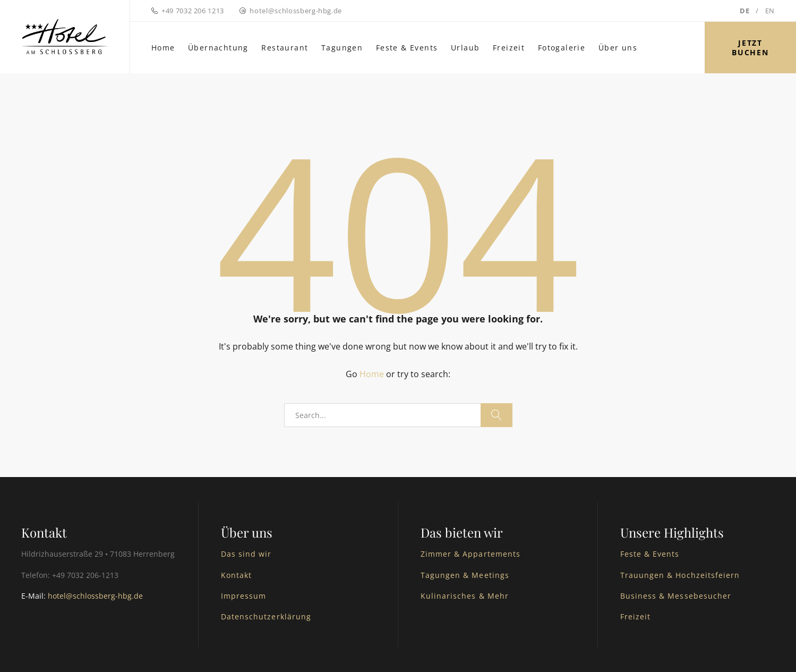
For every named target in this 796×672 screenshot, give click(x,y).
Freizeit (509, 48)
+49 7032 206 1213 (193, 11)
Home (163, 48)
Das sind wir (246, 554)
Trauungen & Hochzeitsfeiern (680, 575)
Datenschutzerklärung (266, 616)
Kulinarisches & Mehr (465, 596)
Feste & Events (407, 48)
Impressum (243, 596)
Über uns (618, 48)
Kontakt (236, 575)
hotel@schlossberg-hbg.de (296, 11)
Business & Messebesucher (676, 596)
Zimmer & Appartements (470, 554)
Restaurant (285, 48)
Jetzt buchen (750, 48)
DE (744, 11)
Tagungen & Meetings (465, 575)
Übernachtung (218, 48)
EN (770, 11)
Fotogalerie (562, 48)
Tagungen (342, 48)
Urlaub (465, 48)
